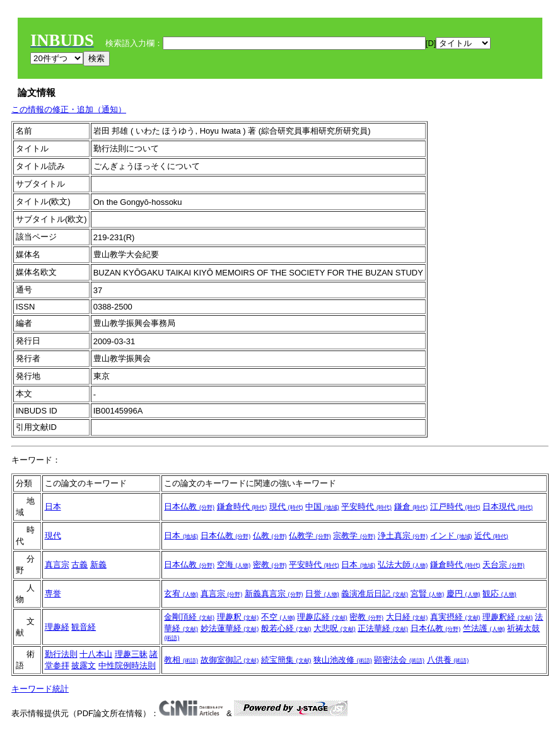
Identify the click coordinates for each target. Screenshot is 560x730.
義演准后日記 (375, 594)
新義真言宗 (274, 594)
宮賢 (428, 594)
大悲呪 (335, 628)
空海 (234, 565)
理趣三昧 (131, 654)
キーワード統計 (40, 689)
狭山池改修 (343, 660)
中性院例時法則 (127, 665)
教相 (181, 660)
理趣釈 (238, 617)
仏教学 (310, 536)
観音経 (84, 627)
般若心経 (286, 628)
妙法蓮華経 (230, 628)
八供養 (448, 660)
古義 (79, 565)
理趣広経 (322, 617)
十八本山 (96, 654)
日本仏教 (189, 507)
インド (451, 536)
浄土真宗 (403, 536)
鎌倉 (411, 507)
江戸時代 (455, 507)
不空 (278, 617)
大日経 (407, 617)
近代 (491, 536)
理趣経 (57, 627)
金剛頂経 (189, 617)
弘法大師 (403, 565)
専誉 (53, 594)
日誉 (322, 594)
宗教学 (354, 536)
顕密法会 (399, 660)
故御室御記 (230, 660)
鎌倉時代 (242, 507)
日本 (53, 507)
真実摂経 (455, 617)
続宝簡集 (286, 660)
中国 (322, 507)
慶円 (464, 594)
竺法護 (484, 628)
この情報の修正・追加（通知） (69, 109)
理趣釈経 (508, 617)
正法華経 (383, 628)
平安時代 (366, 507)
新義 (98, 565)
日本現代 (508, 507)
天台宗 (504, 565)
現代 (286, 507)
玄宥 (181, 594)
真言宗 (57, 565)
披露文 (84, 665)
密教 (270, 565)
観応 (499, 594)
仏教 (270, 536)
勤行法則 (61, 654)
